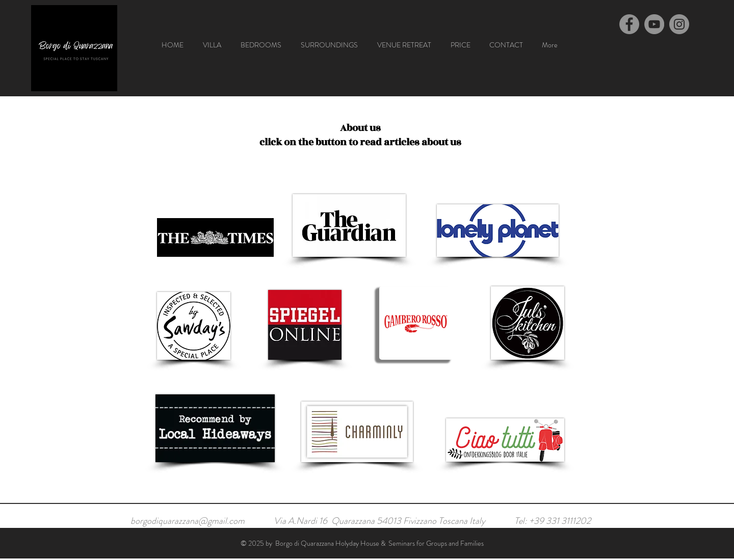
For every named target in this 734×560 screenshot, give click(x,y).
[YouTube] (654, 24)
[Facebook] (629, 24)
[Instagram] (679, 24)
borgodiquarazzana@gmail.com (188, 521)
